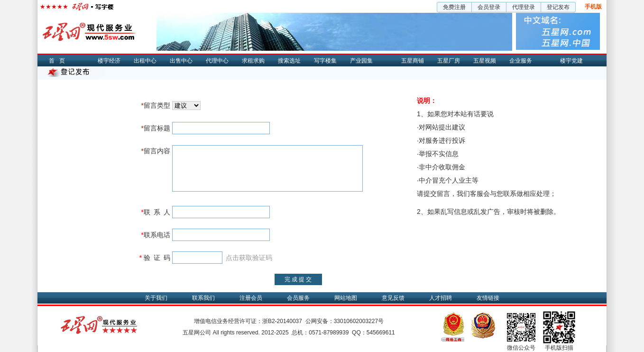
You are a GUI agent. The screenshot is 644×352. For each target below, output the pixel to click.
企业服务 (521, 61)
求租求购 (253, 61)
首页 (59, 61)
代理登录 (524, 7)
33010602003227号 (359, 321)
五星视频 (485, 61)
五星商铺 (413, 61)
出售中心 (181, 61)
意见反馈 (393, 298)
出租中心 (145, 61)
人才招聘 (441, 298)
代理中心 (217, 61)
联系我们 (203, 298)
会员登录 (489, 7)
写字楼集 (325, 61)
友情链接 (488, 298)
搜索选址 (289, 61)
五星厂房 (449, 61)
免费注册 (454, 7)
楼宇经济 (109, 61)
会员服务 (298, 298)
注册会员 (251, 298)
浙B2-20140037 (282, 321)
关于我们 (156, 298)
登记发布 (558, 7)
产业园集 (361, 61)
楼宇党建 (571, 61)
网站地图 (346, 298)
